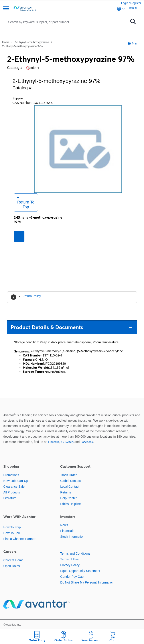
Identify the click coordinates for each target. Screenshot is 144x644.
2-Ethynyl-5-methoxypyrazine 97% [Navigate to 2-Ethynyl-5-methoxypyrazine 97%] (23, 46)
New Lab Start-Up (16, 481)
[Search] (68, 22)
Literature (10, 498)
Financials (67, 531)
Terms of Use (69, 559)
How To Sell (12, 533)
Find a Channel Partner (19, 539)
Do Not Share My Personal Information (87, 582)
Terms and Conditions (75, 553)
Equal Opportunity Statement (80, 571)
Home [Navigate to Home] (6, 42)
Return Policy (32, 296)
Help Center (68, 498)
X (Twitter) (67, 442)
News (64, 525)
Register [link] (136, 3)
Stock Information (72, 537)
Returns (66, 492)
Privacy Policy (70, 565)
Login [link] (125, 3)
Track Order (68, 475)
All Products (12, 492)
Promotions (11, 475)
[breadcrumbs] (35, 44)
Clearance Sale (14, 487)
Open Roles (12, 566)
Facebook (87, 442)
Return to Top (26, 202)
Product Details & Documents (71, 327)
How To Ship (12, 527)
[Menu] (6, 9)
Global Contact (70, 481)
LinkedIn (53, 442)
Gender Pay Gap (72, 577)
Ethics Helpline (70, 504)
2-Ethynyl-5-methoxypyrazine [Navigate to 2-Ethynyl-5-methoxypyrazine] (32, 42)
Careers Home (13, 560)
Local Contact (70, 487)
